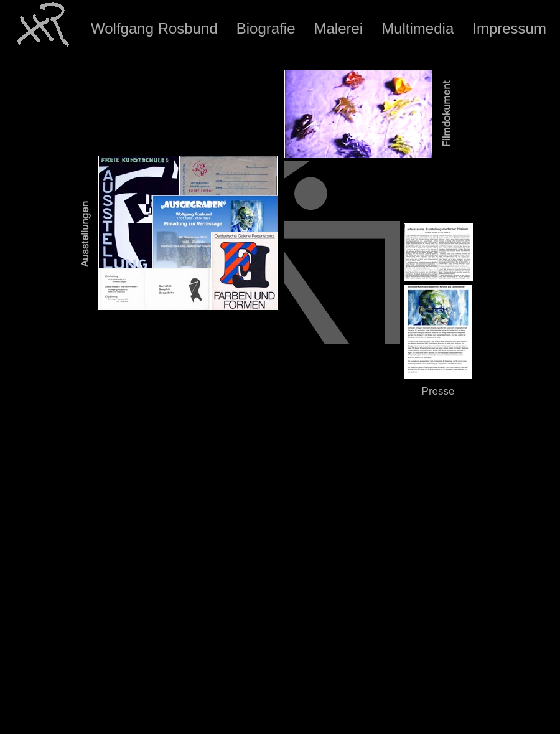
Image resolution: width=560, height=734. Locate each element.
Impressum (509, 28)
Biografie (266, 28)
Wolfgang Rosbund (154, 28)
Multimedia (418, 28)
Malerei (338, 28)
